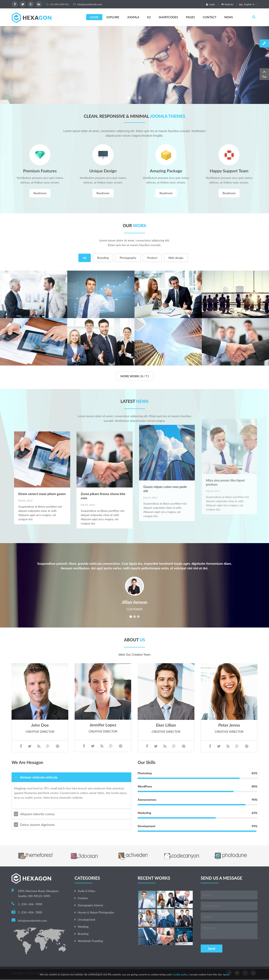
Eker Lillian (166, 703)
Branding (103, 258)
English (247, 4)
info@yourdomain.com (90, 4)
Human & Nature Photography (96, 912)
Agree (226, 974)
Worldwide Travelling (90, 941)
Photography (128, 258)
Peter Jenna (229, 745)
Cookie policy (180, 974)
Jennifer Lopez (103, 745)
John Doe (40, 703)
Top (264, 74)
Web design (176, 258)
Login (210, 4)
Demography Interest (90, 905)
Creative (83, 898)
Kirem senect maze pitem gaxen (42, 452)
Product (152, 258)
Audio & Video (86, 891)
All (84, 258)
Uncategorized (86, 920)
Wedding (83, 927)
